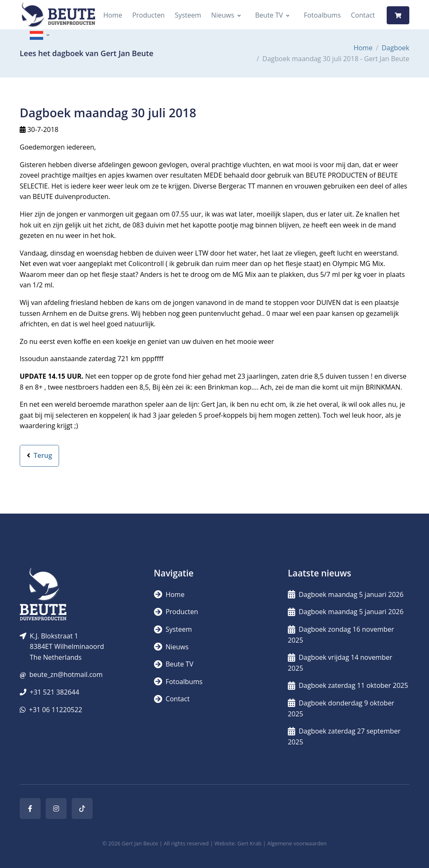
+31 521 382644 (54, 692)
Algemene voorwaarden (297, 843)
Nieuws (223, 15)
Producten (149, 15)
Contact (363, 15)
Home (112, 15)
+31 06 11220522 (56, 710)
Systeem (188, 15)
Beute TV (269, 15)
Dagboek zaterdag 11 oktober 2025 (348, 685)
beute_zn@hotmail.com (66, 674)
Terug (39, 455)
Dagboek (395, 48)
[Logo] (58, 15)
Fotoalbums (322, 15)
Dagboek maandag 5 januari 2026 (346, 594)
